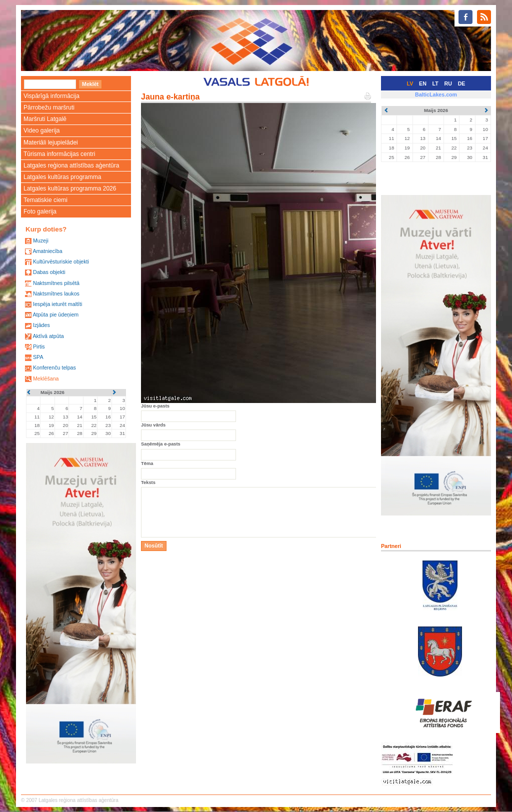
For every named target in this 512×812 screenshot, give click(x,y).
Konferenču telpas (54, 367)
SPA (38, 357)
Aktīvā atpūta (48, 336)
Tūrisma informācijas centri (59, 154)
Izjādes (41, 325)
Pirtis (39, 346)
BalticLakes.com (436, 94)
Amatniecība (47, 251)
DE (462, 83)
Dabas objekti (49, 272)
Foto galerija (40, 211)
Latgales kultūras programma (62, 177)
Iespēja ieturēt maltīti (57, 304)
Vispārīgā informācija (51, 96)
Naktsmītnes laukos (56, 293)
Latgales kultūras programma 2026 (70, 188)
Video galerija (42, 130)
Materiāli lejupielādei (51, 142)
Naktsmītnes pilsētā (56, 283)
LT (435, 83)
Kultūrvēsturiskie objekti (61, 261)
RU (448, 83)
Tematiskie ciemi (45, 200)
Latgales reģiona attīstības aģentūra (71, 165)
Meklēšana (46, 378)
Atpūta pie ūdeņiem (55, 314)
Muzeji (41, 240)
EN (423, 83)
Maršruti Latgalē (45, 119)
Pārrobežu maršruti (49, 107)
